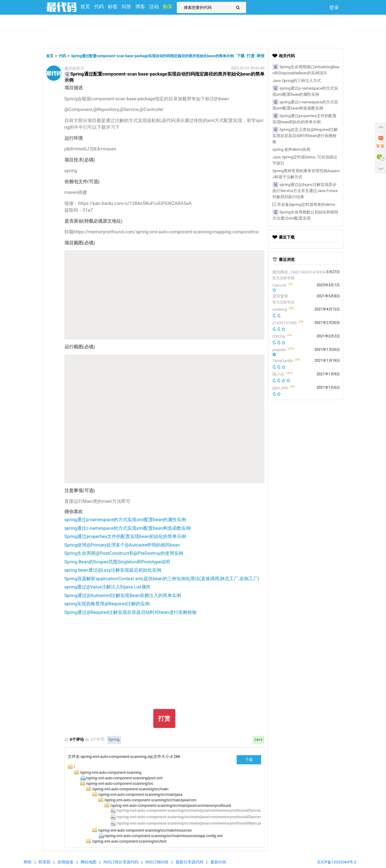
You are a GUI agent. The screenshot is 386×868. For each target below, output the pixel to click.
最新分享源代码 (189, 862)
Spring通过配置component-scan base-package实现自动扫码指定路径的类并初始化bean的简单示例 (152, 56)
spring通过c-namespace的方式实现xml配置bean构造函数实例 (127, 528)
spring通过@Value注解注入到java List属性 (107, 587)
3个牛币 (97, 739)
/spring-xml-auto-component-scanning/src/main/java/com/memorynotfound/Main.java (191, 823)
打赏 (251, 56)
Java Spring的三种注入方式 (297, 81)
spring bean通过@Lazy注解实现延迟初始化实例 (113, 570)
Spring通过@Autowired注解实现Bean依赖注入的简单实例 (123, 595)
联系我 (44, 862)
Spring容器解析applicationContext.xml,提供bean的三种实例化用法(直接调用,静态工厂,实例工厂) (162, 579)
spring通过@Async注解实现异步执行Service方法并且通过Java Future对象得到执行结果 (305, 191)
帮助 (27, 862)
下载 (241, 56)
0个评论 (77, 739)
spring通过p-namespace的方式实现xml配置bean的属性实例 (125, 520)
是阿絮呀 (280, 296)
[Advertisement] (193, 31)
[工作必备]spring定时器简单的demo (304, 204)
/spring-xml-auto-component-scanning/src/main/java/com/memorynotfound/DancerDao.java (196, 811)
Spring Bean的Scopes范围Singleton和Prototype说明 (117, 562)
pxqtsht (279, 350)
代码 (62, 56)
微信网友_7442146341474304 (299, 272)
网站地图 (89, 862)
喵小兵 (278, 374)
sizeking (280, 309)
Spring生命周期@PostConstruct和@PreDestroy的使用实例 (124, 553)
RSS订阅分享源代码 (121, 862)
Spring (114, 739)
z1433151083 (285, 323)
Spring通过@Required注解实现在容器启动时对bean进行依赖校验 (131, 612)
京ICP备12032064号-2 (337, 862)
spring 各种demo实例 (291, 149)
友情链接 (65, 862)
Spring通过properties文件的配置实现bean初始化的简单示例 (125, 536)
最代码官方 (74, 68)
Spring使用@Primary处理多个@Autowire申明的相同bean (122, 545)
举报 (260, 56)
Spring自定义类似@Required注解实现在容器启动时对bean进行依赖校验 (305, 136)
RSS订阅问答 (157, 862)
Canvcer (280, 285)
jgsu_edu (280, 388)
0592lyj (279, 336)
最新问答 (218, 862)
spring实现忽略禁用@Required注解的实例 (107, 604)
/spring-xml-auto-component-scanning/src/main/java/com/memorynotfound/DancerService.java (199, 817)
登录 (334, 7)
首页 (50, 56)
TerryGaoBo (283, 361)
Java (258, 739)
